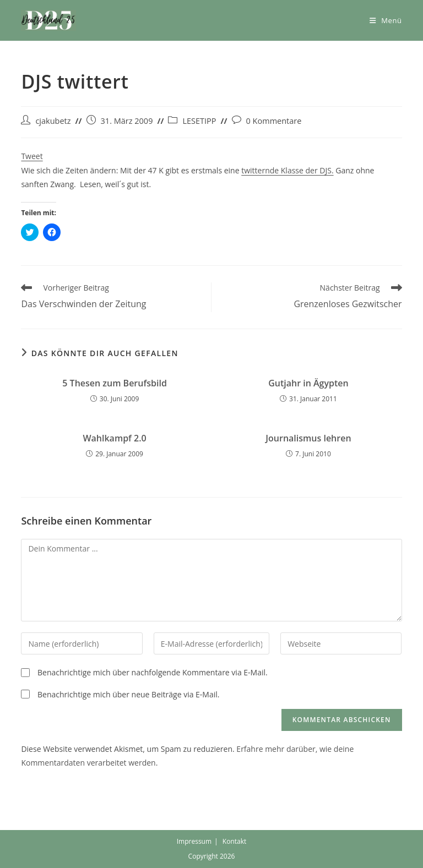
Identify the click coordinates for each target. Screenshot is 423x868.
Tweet (32, 156)
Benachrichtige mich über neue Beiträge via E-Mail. (128, 694)
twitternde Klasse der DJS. (287, 170)
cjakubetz (53, 121)
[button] (48, 20)
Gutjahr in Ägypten (308, 383)
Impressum (194, 841)
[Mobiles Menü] (386, 20)
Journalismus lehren (308, 438)
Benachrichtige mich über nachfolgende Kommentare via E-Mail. (153, 672)
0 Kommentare (274, 121)
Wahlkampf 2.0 (114, 438)
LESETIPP (199, 121)
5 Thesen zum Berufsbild (115, 383)
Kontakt (234, 841)
